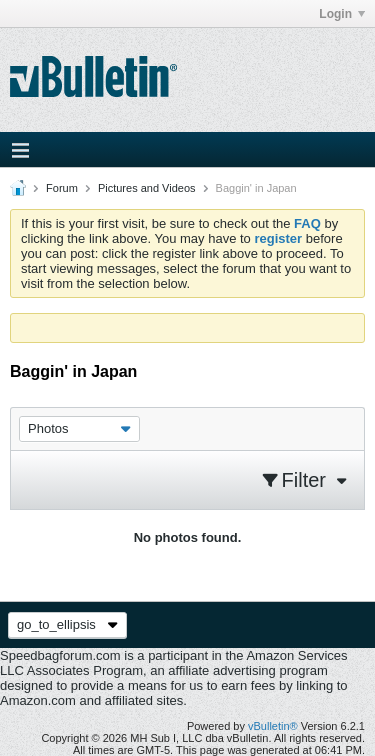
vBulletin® (273, 726)
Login (342, 14)
